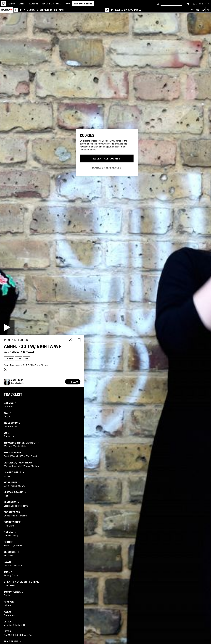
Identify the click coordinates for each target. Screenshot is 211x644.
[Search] (158, 4)
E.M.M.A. (15, 352)
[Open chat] (188, 3)
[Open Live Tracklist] (203, 10)
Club (19, 359)
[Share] (71, 340)
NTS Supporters (83, 4)
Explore (34, 4)
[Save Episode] (79, 340)
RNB (26, 359)
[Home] (4, 4)
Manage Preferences (107, 168)
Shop (67, 4)
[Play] (7, 327)
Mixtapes (51, 4)
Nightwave (28, 352)
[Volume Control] (208, 10)
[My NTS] (198, 4)
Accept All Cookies (107, 158)
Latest (22, 4)
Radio (12, 4)
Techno (9, 359)
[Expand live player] (192, 10)
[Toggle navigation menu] (207, 4)
